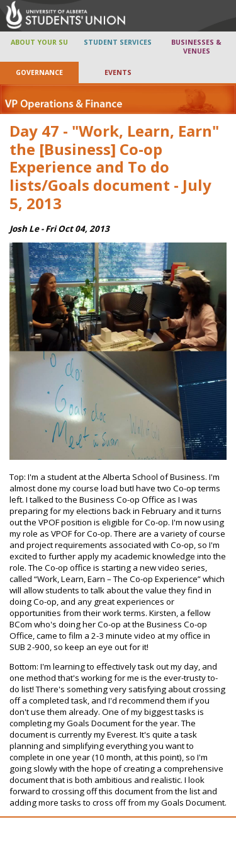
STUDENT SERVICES (118, 42)
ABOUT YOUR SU (39, 42)
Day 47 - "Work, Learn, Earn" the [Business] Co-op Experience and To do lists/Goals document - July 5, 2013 (114, 167)
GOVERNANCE (39, 72)
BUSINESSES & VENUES (196, 47)
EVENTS (118, 72)
